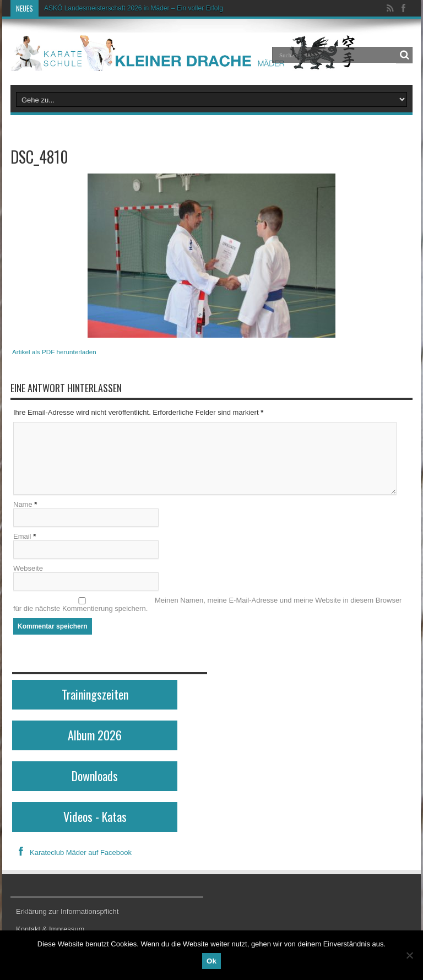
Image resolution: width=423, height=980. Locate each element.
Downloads (95, 776)
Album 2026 (95, 735)
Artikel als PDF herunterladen (54, 352)
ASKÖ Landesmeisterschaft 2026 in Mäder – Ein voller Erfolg (134, 8)
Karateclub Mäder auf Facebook (72, 852)
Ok (211, 961)
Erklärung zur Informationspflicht (67, 911)
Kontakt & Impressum (50, 929)
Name (23, 504)
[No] (409, 955)
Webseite (28, 568)
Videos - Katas (95, 816)
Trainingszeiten (95, 694)
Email (22, 536)
